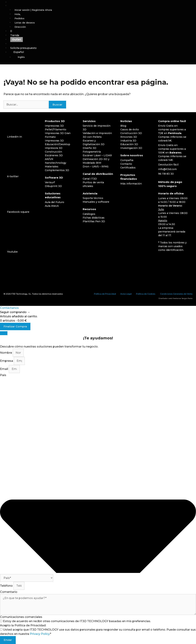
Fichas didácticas (94, 218)
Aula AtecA (52, 206)
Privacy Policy (40, 634)
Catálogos (89, 214)
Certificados (128, 168)
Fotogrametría (92, 152)
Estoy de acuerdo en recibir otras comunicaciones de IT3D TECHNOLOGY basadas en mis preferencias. (77, 621)
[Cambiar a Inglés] (104, 57)
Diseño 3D (90, 148)
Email (4, 369)
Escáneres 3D (54, 155)
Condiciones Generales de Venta (176, 294)
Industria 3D (128, 141)
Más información (131, 184)
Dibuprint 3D (53, 186)
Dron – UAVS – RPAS (96, 167)
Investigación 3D (131, 148)
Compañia (127, 160)
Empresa (7, 361)
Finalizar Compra (15, 326)
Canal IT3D (90, 179)
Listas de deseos (25, 23)
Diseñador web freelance (170, 298)
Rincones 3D (129, 137)
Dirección (20, 27)
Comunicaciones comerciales (21, 617)
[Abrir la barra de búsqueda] (102, 2)
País (3, 375)
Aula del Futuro (55, 202)
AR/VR (49, 159)
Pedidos (19, 18)
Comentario (9, 592)
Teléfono (7, 586)
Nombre (6, 353)
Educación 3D (129, 144)
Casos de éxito (130, 129)
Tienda (15, 35)
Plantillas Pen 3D (94, 221)
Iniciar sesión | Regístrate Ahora (33, 10)
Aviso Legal (126, 294)
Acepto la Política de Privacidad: (23, 625)
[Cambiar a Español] (163, 259)
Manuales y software (96, 202)
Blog (123, 126)
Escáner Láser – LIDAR (97, 155)
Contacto (126, 164)
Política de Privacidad (105, 294)
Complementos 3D (57, 170)
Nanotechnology (56, 163)
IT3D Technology (19, 294)
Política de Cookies (146, 294)
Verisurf (50, 182)
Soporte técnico (93, 198)
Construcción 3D (131, 133)
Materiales (52, 167)
